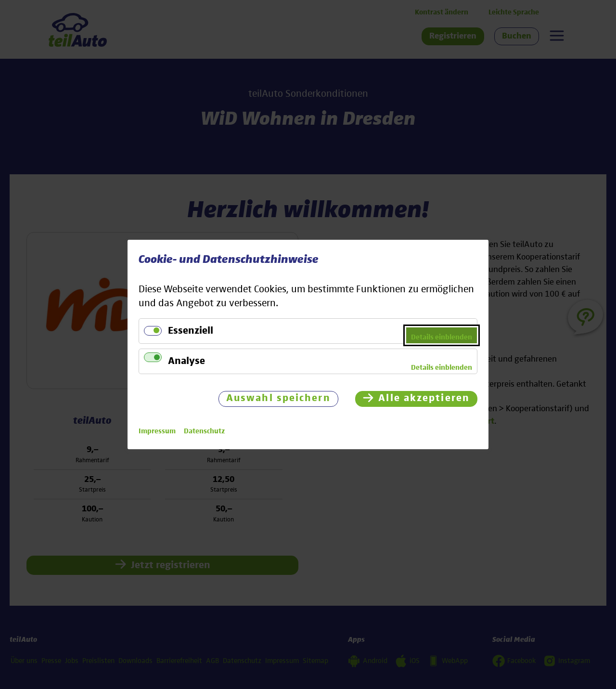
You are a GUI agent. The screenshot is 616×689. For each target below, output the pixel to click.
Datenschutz (204, 431)
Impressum (157, 431)
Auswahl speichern (278, 398)
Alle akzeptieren (424, 398)
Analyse (186, 361)
